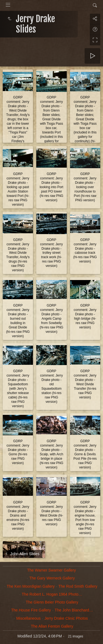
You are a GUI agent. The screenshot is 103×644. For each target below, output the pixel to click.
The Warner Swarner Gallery (52, 570)
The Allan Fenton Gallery (52, 626)
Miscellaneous (28, 618)
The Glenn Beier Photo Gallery (52, 602)
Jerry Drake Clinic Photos (66, 618)
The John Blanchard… (74, 610)
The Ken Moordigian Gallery (31, 586)
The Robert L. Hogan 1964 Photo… (52, 594)
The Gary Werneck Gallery (52, 578)
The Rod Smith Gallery (78, 586)
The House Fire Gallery (31, 610)
